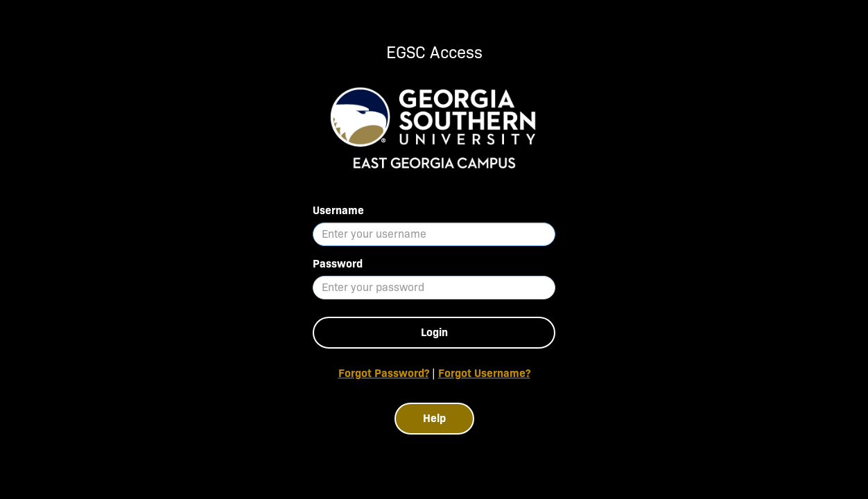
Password (338, 264)
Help (434, 418)
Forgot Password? (384, 373)
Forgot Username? (484, 373)
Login (434, 332)
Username (338, 210)
